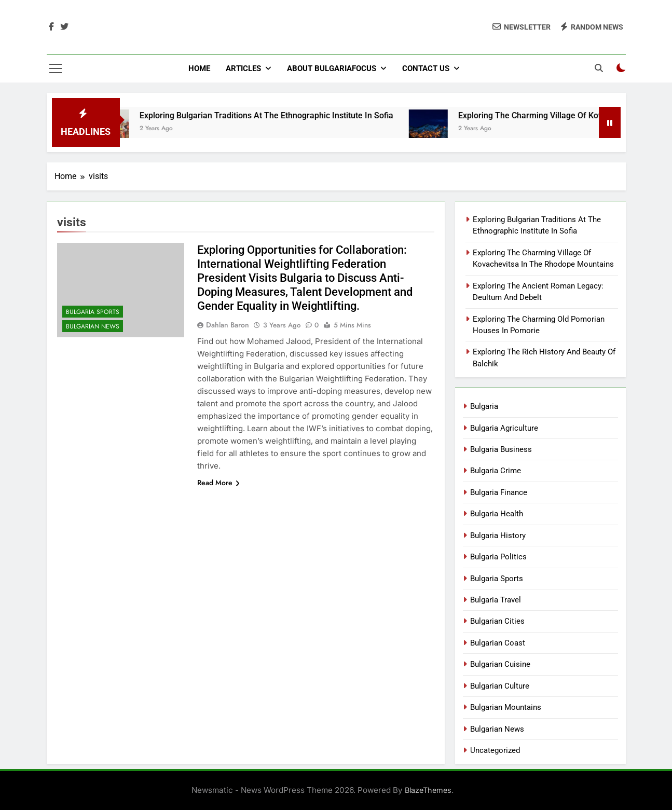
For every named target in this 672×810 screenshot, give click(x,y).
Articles (243, 68)
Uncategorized (495, 750)
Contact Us (426, 68)
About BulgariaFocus (332, 68)
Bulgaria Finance (499, 492)
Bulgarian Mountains (506, 707)
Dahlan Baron (228, 325)
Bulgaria (484, 406)
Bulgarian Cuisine (500, 664)
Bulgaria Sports (93, 312)
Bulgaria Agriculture (504, 428)
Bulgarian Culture (500, 686)
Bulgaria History (498, 536)
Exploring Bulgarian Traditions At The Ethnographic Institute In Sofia (278, 115)
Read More (218, 483)
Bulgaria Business (501, 449)
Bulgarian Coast (498, 643)
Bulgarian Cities (497, 621)
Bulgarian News (93, 326)
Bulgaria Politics (498, 557)
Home (199, 68)
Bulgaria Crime (496, 471)
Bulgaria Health (497, 514)
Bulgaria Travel (496, 600)
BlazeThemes (428, 790)
